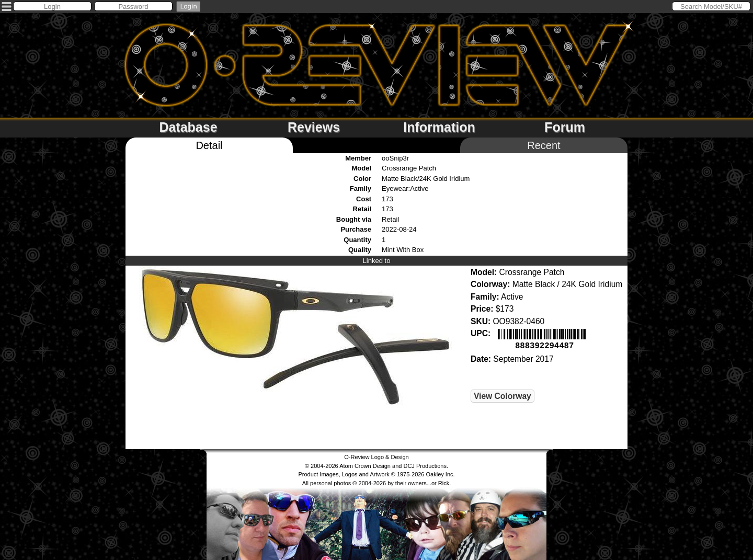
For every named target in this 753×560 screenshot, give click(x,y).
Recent (544, 145)
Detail (209, 145)
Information (439, 127)
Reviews (314, 127)
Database (188, 127)
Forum (565, 127)
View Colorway (503, 395)
